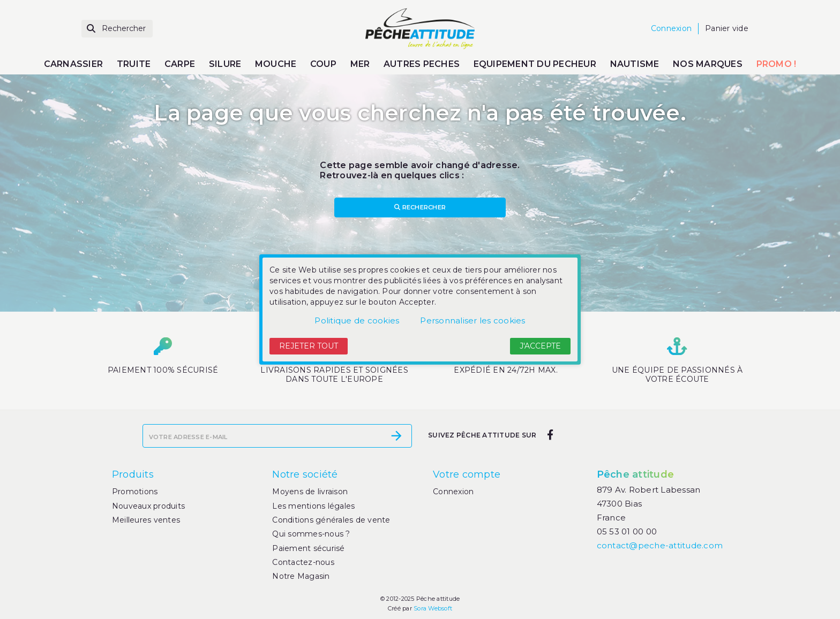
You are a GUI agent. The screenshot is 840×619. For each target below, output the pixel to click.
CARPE (180, 64)
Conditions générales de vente (331, 520)
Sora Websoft (433, 608)
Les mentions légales (313, 506)
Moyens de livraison (310, 492)
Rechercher (420, 207)
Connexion (453, 492)
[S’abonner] (396, 436)
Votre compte (467, 474)
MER (360, 64)
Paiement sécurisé (308, 548)
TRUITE (134, 64)
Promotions (135, 492)
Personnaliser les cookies (472, 320)
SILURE (225, 64)
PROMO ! (777, 64)
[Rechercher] (117, 29)
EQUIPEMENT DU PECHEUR (535, 64)
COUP (323, 64)
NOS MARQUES (708, 64)
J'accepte (540, 346)
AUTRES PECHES (422, 64)
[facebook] (550, 435)
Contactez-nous (303, 562)
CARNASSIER (74, 64)
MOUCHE (276, 64)
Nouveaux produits (148, 506)
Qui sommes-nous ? (311, 534)
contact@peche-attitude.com (660, 545)
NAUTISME (635, 64)
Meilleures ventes (146, 520)
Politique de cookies (357, 320)
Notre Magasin (301, 576)
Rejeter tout (309, 346)
